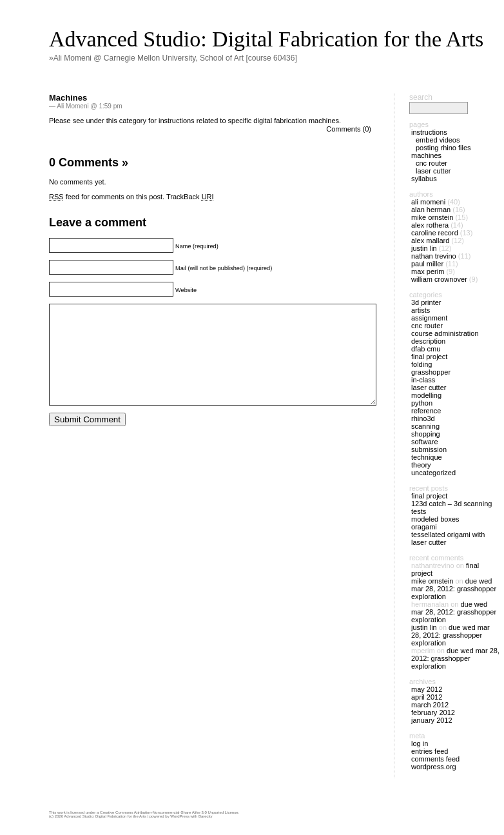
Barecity (206, 816)
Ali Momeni (428, 202)
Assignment (429, 318)
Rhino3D (423, 418)
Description (428, 341)
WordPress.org (434, 767)
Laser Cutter (433, 171)
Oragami (424, 527)
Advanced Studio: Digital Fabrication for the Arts (266, 39)
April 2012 (427, 697)
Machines (68, 98)
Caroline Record (435, 233)
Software (425, 442)
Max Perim (428, 271)
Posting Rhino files (443, 148)
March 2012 (430, 705)
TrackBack (190, 197)
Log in (420, 743)
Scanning (425, 426)
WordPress (180, 816)
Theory (421, 465)
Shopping (426, 434)
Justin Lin (424, 248)
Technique (427, 457)
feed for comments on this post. (107, 197)
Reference (426, 411)
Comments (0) (349, 129)
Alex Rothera (430, 225)
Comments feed (435, 759)
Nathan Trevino (434, 256)
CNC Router (431, 163)
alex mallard (430, 241)
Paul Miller (427, 264)
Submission (429, 449)
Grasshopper (431, 372)
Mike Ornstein (432, 217)
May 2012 (427, 689)
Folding (422, 364)
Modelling (426, 395)
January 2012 (432, 720)
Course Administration (445, 333)
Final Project (429, 357)
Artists (421, 310)
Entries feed (430, 751)
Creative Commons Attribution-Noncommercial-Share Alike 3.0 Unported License (169, 812)
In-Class (423, 380)
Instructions (429, 132)
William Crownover (439, 279)
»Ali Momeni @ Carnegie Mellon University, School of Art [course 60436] (173, 58)
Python (422, 403)
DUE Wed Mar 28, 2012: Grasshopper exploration (454, 589)
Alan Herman (431, 210)
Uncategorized (433, 473)
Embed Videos (438, 140)
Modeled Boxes (435, 519)
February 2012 (433, 712)
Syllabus (424, 179)
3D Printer (426, 302)
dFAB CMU (426, 349)
